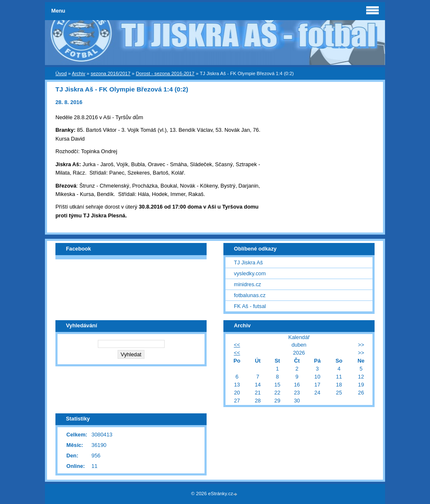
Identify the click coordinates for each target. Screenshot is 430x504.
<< (237, 345)
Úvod (61, 73)
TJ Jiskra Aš (248, 262)
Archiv (79, 73)
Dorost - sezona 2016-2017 (165, 73)
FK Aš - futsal (250, 306)
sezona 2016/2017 (111, 73)
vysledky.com (250, 273)
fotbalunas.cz (250, 295)
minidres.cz (248, 284)
